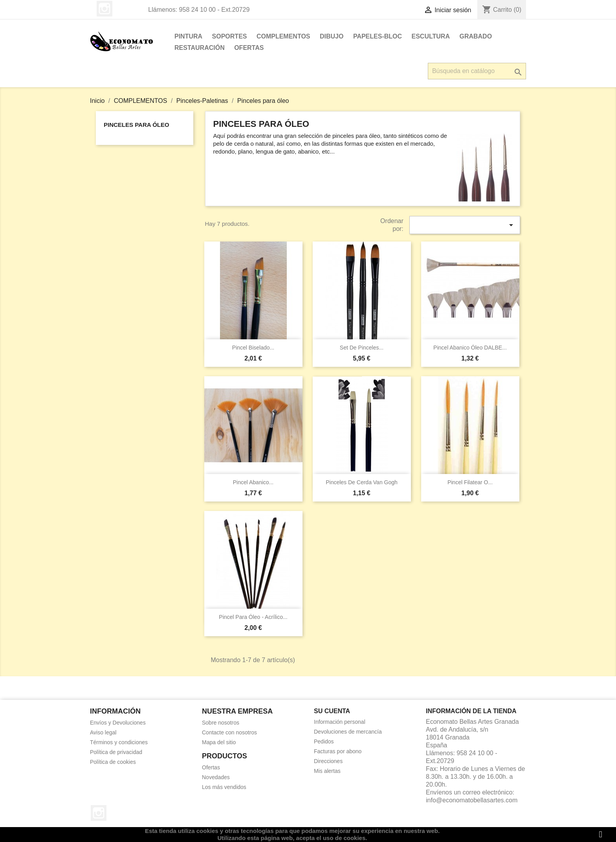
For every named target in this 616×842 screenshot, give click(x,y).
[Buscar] (477, 71)
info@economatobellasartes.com (472, 800)
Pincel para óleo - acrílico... (253, 617)
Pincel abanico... (253, 482)
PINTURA (188, 36)
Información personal (340, 722)
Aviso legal (103, 732)
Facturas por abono (338, 751)
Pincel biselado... (253, 348)
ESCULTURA (431, 36)
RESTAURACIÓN (200, 48)
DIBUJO (332, 36)
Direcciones (328, 761)
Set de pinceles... (362, 348)
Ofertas (211, 767)
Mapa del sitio (219, 742)
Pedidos (324, 741)
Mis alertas (327, 771)
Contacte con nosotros (229, 732)
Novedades (216, 777)
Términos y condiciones (119, 742)
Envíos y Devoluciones (118, 723)
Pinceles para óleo (137, 125)
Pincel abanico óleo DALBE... (470, 348)
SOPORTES (230, 36)
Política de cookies (113, 762)
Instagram (104, 9)
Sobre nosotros (221, 723)
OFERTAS (249, 48)
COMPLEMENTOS (283, 36)
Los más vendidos (224, 787)
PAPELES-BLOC (378, 36)
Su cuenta (332, 711)
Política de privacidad (116, 752)
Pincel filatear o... (470, 482)
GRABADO (476, 36)
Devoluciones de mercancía (348, 732)
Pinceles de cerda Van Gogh (362, 482)
